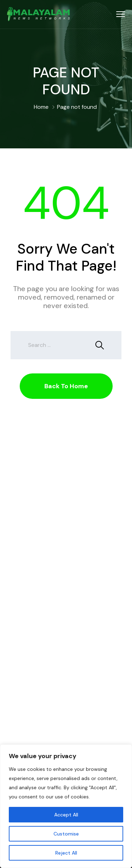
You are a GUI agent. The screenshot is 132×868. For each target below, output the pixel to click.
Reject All (66, 853)
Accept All (66, 815)
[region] (66, 806)
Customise (66, 834)
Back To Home (66, 386)
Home (41, 107)
